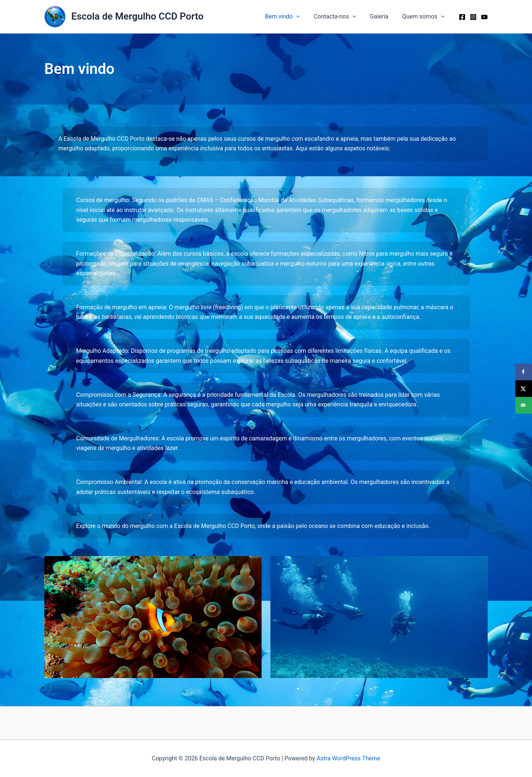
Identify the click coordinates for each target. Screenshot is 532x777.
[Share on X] (524, 388)
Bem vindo (289, 17)
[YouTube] (484, 17)
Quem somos (424, 17)
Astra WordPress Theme (348, 758)
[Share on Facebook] (524, 372)
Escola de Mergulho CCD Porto (137, 16)
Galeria (382, 16)
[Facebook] (462, 17)
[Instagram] (473, 17)
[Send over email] (524, 405)
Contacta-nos (340, 17)
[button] (303, 17)
